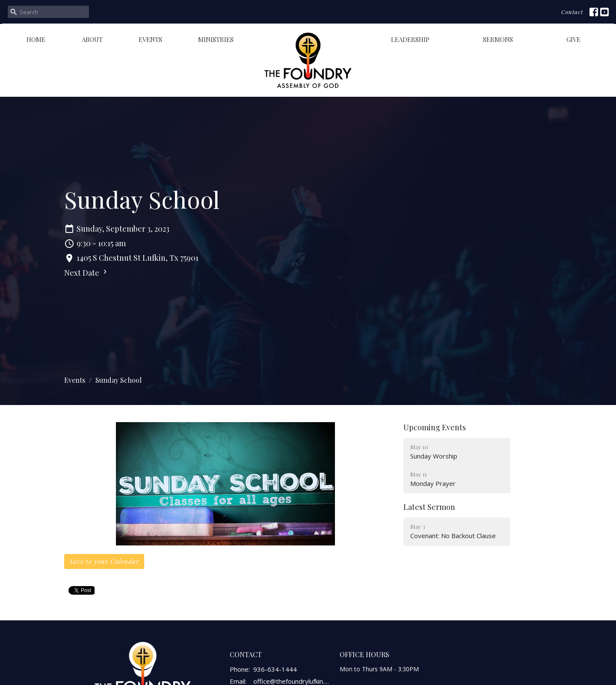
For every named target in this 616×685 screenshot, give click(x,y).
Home (36, 39)
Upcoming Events (435, 427)
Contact (572, 12)
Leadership (410, 39)
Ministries (216, 39)
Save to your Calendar (104, 561)
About (92, 39)
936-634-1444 (275, 669)
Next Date (87, 273)
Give (573, 39)
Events (150, 39)
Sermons (498, 39)
